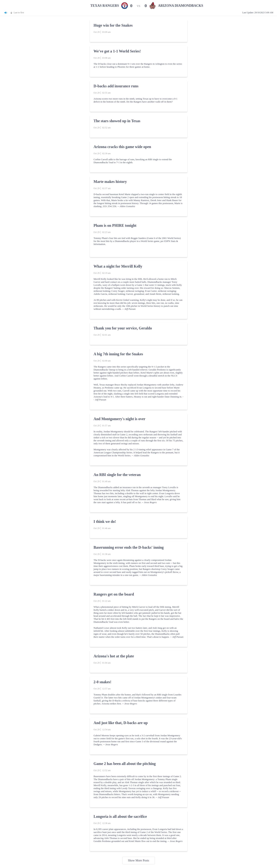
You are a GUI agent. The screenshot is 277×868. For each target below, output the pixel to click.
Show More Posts (138, 860)
